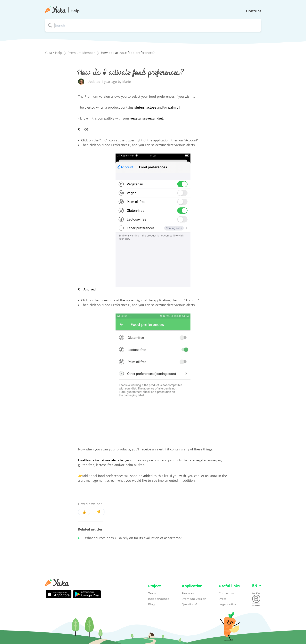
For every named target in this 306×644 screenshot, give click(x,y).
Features (188, 593)
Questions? (190, 604)
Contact (254, 11)
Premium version (194, 599)
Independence (159, 599)
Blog (151, 604)
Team (152, 593)
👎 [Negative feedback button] (99, 512)
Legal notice (228, 604)
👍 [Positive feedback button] (84, 512)
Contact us (226, 593)
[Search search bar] (153, 25)
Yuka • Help (53, 53)
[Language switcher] (257, 586)
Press (223, 599)
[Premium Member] (82, 53)
